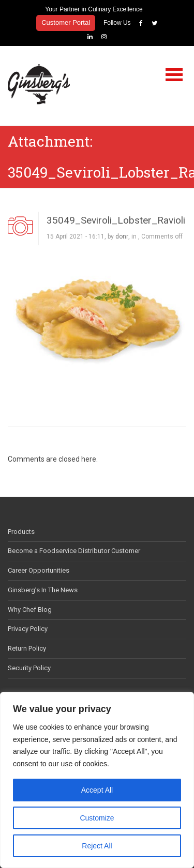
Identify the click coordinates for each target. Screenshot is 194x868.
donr (122, 236)
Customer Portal (66, 22)
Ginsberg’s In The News (43, 590)
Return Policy (27, 648)
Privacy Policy (28, 629)
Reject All (97, 846)
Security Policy (29, 668)
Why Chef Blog (30, 610)
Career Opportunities (39, 570)
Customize (97, 818)
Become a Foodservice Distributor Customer (74, 551)
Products (21, 532)
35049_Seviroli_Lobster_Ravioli (116, 220)
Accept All (97, 790)
